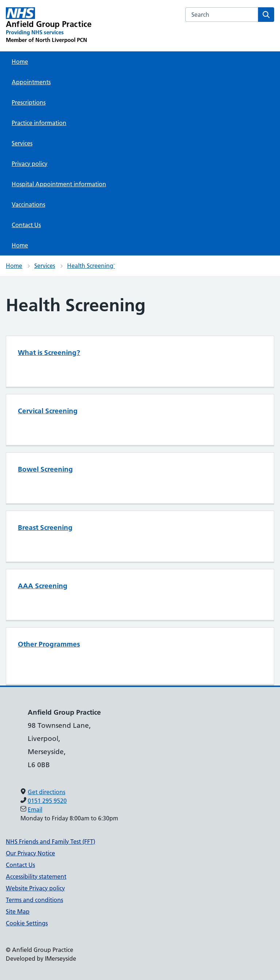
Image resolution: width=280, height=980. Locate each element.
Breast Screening (45, 528)
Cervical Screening (48, 411)
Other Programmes (49, 644)
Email (35, 809)
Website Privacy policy (35, 888)
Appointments (31, 82)
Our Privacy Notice (30, 853)
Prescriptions (29, 102)
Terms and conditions (34, 900)
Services (22, 143)
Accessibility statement (36, 876)
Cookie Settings (27, 923)
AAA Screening (43, 586)
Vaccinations (28, 204)
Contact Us (26, 225)
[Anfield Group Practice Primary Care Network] (49, 26)
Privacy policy (30, 164)
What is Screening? (49, 353)
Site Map (18, 911)
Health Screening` (91, 266)
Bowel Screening (45, 469)
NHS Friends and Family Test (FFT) (50, 842)
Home (20, 62)
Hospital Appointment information (59, 184)
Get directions (46, 792)
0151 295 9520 (47, 801)
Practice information (39, 123)
